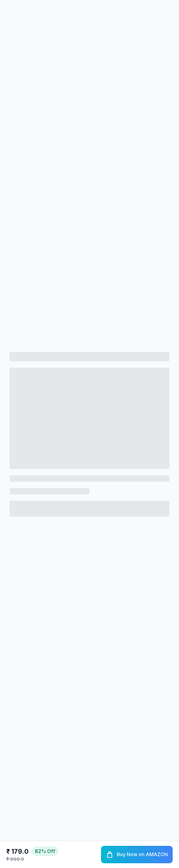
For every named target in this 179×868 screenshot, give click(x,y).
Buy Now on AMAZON (137, 855)
